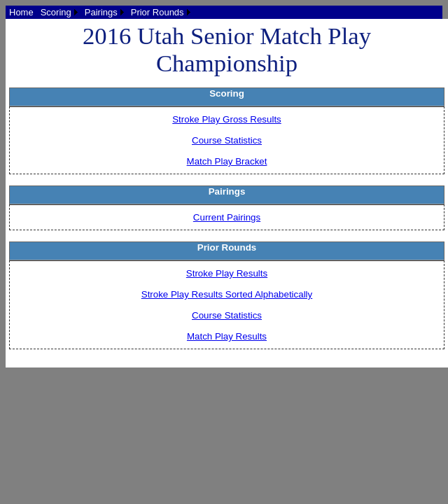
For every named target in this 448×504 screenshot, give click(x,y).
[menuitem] (21, 12)
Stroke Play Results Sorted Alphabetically (227, 294)
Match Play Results (227, 336)
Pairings (101, 12)
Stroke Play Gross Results (227, 119)
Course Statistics (227, 140)
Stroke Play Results (227, 273)
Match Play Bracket (227, 161)
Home (21, 12)
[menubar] (100, 12)
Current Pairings (227, 217)
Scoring (56, 12)
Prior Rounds (157, 12)
